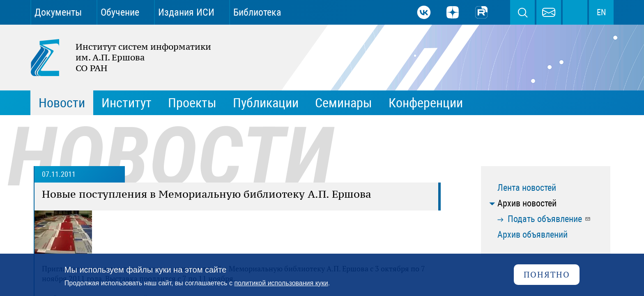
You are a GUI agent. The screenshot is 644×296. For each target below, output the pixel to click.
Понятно (547, 274)
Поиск (522, 12)
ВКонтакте (424, 12)
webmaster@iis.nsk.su (549, 12)
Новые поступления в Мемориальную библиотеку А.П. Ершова (207, 194)
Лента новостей (527, 188)
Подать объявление (549, 219)
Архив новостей (527, 203)
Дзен (453, 12)
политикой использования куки (281, 283)
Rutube (481, 12)
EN (601, 12)
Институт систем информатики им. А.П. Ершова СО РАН (117, 58)
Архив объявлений (532, 235)
